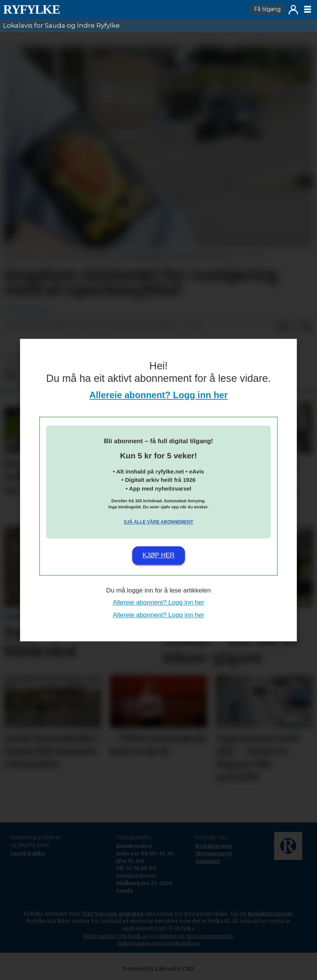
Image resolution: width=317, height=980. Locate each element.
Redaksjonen (213, 846)
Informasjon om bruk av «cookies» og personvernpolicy (158, 936)
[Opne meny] (308, 9)
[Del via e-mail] (306, 327)
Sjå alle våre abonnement (158, 522)
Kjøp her (159, 556)
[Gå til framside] (123, 9)
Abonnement (214, 853)
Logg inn (293, 10)
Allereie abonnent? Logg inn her (159, 395)
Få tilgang (267, 9)
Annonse (208, 861)
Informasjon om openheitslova (158, 943)
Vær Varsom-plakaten (113, 914)
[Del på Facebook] (282, 327)
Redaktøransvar (270, 914)
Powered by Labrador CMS (158, 969)
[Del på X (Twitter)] (294, 327)
